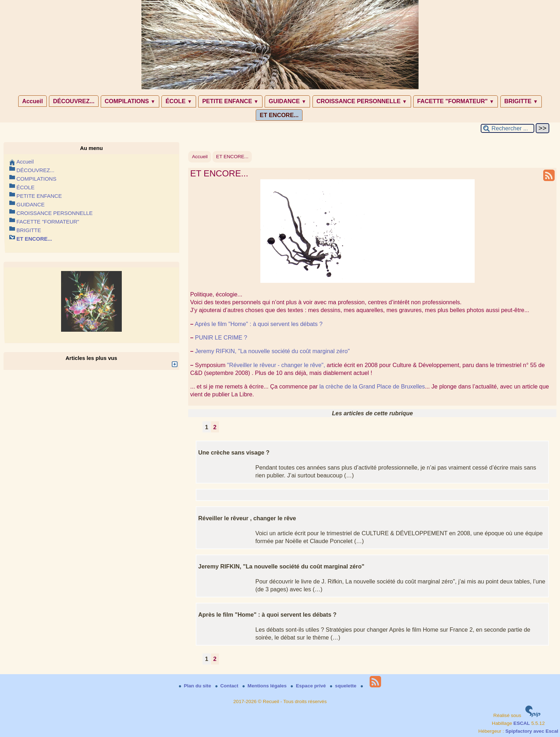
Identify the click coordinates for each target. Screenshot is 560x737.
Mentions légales (265, 686)
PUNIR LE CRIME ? (221, 337)
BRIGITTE (521, 101)
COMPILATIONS (130, 101)
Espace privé (309, 686)
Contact (227, 686)
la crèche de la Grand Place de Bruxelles (372, 386)
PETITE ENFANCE (230, 101)
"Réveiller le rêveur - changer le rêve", (276, 365)
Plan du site (196, 686)
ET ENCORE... (279, 115)
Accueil (32, 101)
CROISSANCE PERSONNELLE (362, 101)
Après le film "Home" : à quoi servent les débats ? (259, 324)
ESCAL (522, 723)
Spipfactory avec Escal (532, 731)
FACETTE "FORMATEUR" (456, 101)
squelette (344, 686)
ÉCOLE (179, 101)
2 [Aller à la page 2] (215, 427)
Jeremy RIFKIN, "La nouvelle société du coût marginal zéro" (272, 351)
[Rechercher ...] (507, 128)
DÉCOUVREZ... (74, 101)
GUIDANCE (287, 101)
